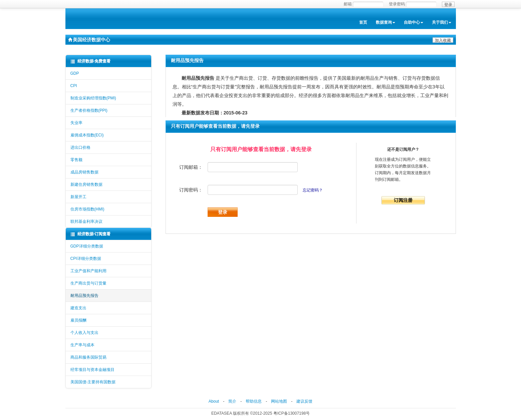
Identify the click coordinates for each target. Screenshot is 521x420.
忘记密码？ (313, 190)
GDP (75, 73)
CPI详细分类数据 (86, 259)
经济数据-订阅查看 (91, 234)
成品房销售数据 (84, 172)
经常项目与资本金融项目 (92, 370)
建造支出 (78, 308)
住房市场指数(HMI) (87, 209)
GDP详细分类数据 (87, 246)
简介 (232, 401)
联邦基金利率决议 (86, 222)
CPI (74, 86)
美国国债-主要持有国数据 (93, 382)
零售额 (76, 160)
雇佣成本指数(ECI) (87, 135)
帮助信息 (254, 401)
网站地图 (279, 401)
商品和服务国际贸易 (88, 357)
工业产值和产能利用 (88, 271)
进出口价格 (80, 147)
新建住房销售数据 (86, 184)
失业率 (76, 123)
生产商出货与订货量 (88, 283)
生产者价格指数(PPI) (89, 110)
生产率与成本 (82, 345)
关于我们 (442, 22)
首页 (363, 22)
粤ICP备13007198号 (292, 413)
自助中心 (414, 22)
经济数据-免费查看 (91, 61)
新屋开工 (78, 197)
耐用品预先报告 (84, 296)
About (214, 401)
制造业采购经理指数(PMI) (93, 98)
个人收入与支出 (84, 333)
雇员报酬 (78, 320)
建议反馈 (304, 401)
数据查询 (385, 22)
